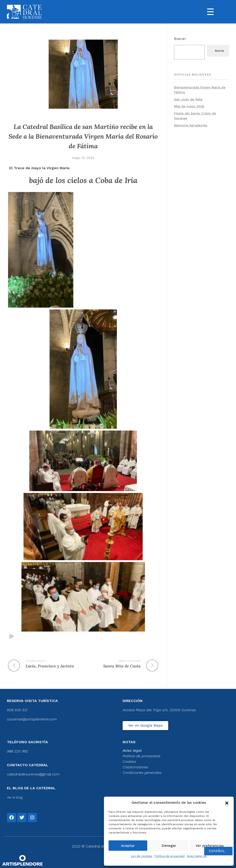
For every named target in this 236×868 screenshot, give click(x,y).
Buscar (180, 39)
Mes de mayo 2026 (189, 106)
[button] (227, 803)
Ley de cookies (142, 856)
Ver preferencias (210, 846)
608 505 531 (17, 710)
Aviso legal (132, 750)
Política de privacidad (170, 856)
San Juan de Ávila (188, 99)
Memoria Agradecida (191, 125)
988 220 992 (18, 751)
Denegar (169, 846)
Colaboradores (135, 767)
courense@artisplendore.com (32, 719)
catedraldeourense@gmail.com (33, 774)
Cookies (129, 762)
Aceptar (128, 846)
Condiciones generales (142, 773)
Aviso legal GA (197, 856)
